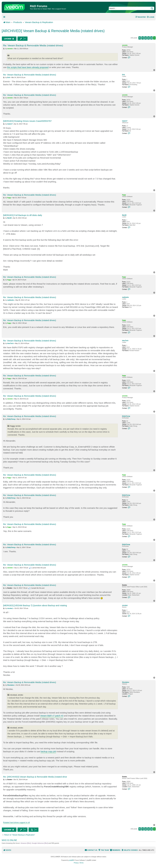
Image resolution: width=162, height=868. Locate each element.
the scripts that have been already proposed (28, 67)
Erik (123, 75)
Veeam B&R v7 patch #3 (52, 716)
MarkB (124, 215)
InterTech (125, 341)
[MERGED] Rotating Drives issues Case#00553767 (27, 121)
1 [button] (143, 38)
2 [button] (146, 38)
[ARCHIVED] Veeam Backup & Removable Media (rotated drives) (53, 31)
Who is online (9, 840)
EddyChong (126, 416)
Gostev (125, 585)
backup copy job (48, 751)
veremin (125, 45)
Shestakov (126, 682)
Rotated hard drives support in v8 (16, 823)
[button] (140, 38)
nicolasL (125, 605)
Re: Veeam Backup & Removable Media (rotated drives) (33, 46)
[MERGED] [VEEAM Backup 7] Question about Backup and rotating (35, 605)
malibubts (125, 297)
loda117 (125, 121)
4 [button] (152, 38)
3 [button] (149, 38)
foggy (124, 195)
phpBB (71, 860)
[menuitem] (150, 17)
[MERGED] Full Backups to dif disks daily (23, 215)
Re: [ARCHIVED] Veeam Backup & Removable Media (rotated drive (35, 777)
